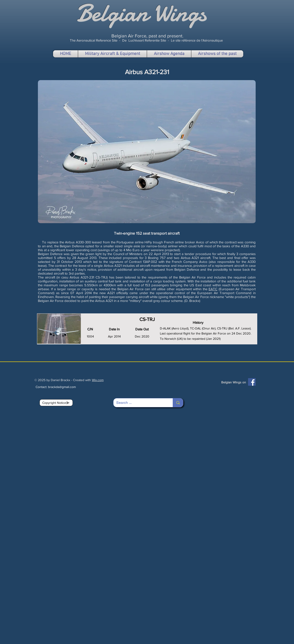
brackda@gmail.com (62, 387)
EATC (213, 289)
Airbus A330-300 (78, 242)
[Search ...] (140, 403)
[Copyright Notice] (56, 403)
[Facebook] (252, 382)
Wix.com (98, 380)
